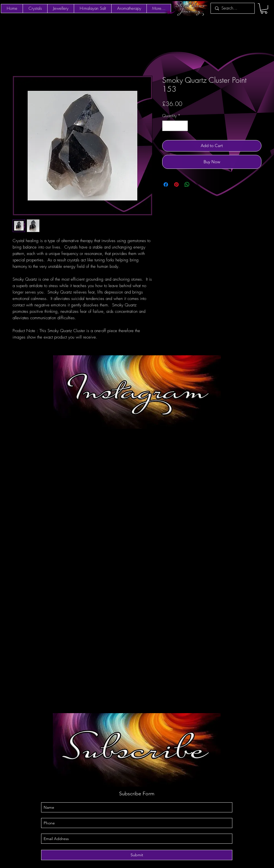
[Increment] (184, 126)
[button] (264, 9)
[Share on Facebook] (166, 185)
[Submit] (137, 855)
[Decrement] (167, 126)
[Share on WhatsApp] (187, 185)
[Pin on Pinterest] (176, 185)
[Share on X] (198, 185)
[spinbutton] (175, 126)
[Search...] (232, 8)
